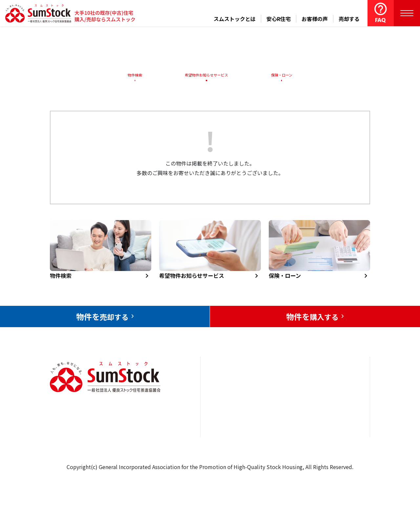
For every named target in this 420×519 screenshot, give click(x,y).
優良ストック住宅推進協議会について (338, 414)
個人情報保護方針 (335, 439)
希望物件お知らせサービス (204, 75)
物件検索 (131, 75)
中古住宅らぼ (282, 429)
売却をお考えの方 (229, 409)
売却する (349, 19)
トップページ (224, 389)
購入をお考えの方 (229, 429)
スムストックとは (235, 19)
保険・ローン (283, 75)
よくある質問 (282, 449)
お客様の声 (315, 19)
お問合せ (325, 389)
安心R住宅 (279, 19)
